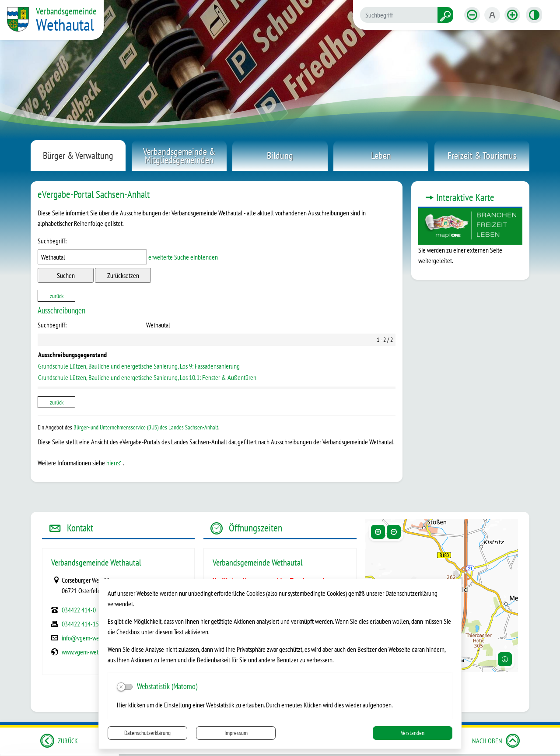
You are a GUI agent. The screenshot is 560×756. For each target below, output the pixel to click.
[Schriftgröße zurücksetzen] (492, 15)
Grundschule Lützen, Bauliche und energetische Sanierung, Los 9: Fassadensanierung (139, 366)
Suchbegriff (52, 241)
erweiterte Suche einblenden (183, 257)
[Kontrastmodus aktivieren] (534, 15)
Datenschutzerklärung (147, 733)
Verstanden (413, 733)
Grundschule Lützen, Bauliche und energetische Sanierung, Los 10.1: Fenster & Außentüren (147, 377)
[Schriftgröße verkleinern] (472, 15)
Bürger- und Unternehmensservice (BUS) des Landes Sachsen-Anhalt (146, 427)
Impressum (236, 733)
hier (111, 463)
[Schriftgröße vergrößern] (512, 15)
